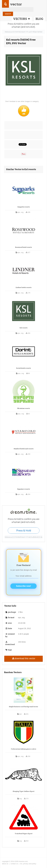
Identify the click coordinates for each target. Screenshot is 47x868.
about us (5, 864)
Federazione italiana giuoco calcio (24, 749)
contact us (14, 864)
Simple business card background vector (23, 707)
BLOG (39, 19)
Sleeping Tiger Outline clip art (23, 791)
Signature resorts (23, 489)
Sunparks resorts (24, 207)
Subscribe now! (23, 586)
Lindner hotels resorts (24, 288)
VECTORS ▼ (22, 19)
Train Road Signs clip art (24, 834)
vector (16, 4)
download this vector (23, 658)
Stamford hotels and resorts (24, 449)
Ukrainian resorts (23, 408)
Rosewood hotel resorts (23, 247)
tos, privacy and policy (28, 864)
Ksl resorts (24, 328)
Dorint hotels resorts (23, 368)
